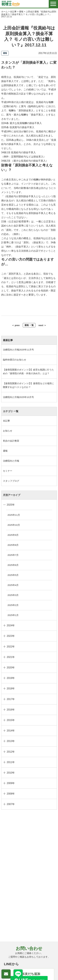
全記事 (6, 421)
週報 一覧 (29, 325)
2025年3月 (13, 595)
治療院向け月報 (11, 461)
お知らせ (8, 431)
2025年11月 (14, 515)
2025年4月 (13, 585)
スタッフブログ (11, 481)
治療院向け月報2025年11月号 (18, 350)
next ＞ (42, 325)
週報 (5, 451)
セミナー (8, 471)
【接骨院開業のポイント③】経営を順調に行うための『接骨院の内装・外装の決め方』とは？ (28, 372)
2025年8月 (13, 545)
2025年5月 (13, 575)
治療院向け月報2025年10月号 (18, 397)
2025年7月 (13, 555)
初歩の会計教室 (11, 441)
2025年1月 (13, 615)
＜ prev (16, 325)
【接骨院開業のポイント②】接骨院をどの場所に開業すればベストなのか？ (28, 385)
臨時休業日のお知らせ (15, 360)
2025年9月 (13, 535)
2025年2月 (13, 605)
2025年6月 (13, 565)
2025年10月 (14, 525)
